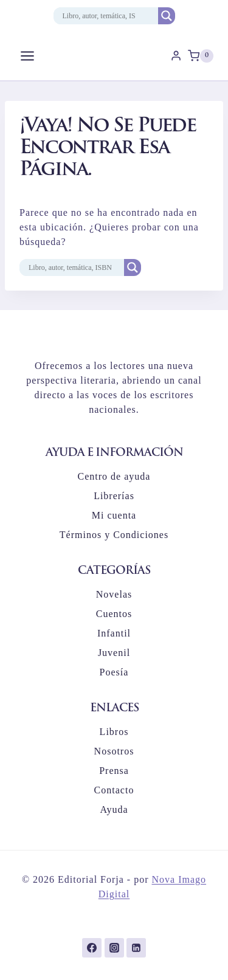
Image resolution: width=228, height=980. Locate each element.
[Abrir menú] (28, 56)
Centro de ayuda (114, 476)
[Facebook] (92, 948)
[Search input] (99, 16)
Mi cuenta (114, 515)
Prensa (114, 771)
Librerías (114, 496)
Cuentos (114, 614)
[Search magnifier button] (167, 16)
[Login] (176, 56)
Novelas (114, 594)
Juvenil (114, 653)
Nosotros (114, 751)
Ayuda (114, 809)
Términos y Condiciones (114, 535)
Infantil (114, 633)
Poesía (114, 672)
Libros (114, 732)
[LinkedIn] (136, 948)
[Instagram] (114, 948)
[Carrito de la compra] (201, 56)
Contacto (114, 790)
